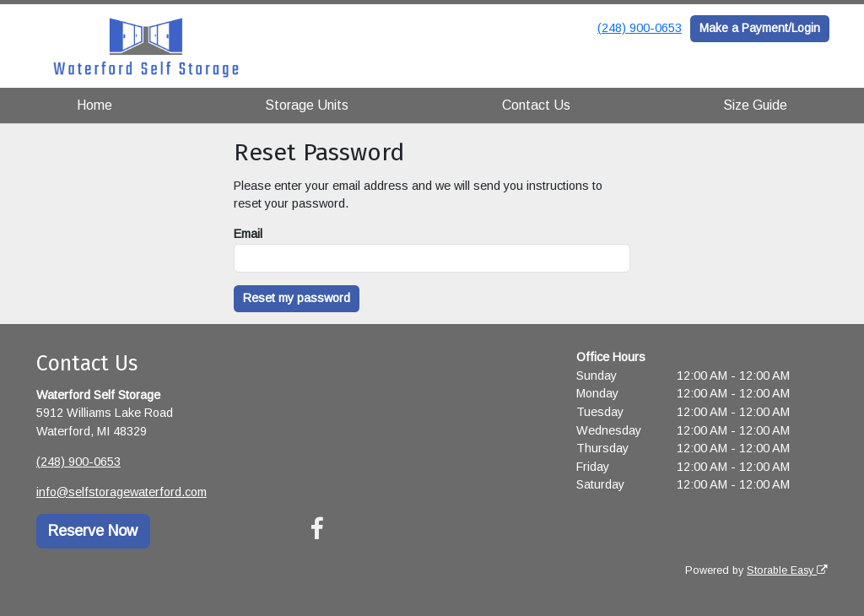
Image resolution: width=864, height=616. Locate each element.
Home (94, 105)
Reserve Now (93, 531)
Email (248, 234)
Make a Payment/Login (760, 28)
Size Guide (755, 105)
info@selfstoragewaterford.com (121, 492)
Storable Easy (787, 570)
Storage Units (307, 105)
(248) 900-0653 (640, 28)
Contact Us (536, 105)
